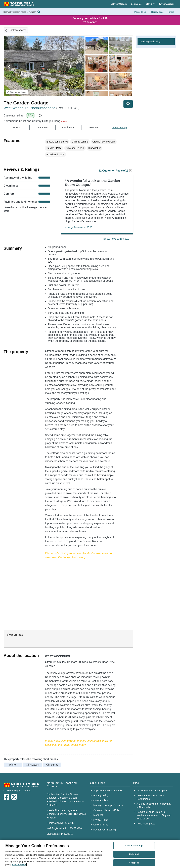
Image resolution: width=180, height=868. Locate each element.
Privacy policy (101, 795)
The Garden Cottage (26, 103)
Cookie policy (101, 800)
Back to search (18, 30)
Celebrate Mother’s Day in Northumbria (150, 797)
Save (128, 104)
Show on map (120, 127)
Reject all (134, 854)
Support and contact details (108, 791)
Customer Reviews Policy (107, 810)
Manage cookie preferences (108, 805)
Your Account (166, 4)
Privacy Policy (101, 820)
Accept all (134, 863)
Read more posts (146, 824)
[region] (90, 854)
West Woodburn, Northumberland (42, 108)
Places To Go (140, 12)
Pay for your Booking (105, 830)
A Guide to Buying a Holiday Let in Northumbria (153, 805)
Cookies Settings (134, 846)
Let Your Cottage (119, 4)
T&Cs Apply (90, 22)
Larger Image (17, 92)
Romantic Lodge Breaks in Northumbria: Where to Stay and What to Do (154, 815)
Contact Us (136, 4)
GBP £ (150, 4)
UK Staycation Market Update (152, 791)
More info (98, 815)
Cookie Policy (101, 825)
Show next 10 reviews (116, 239)
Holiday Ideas (157, 12)
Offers (171, 12)
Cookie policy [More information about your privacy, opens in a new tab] (19, 865)
